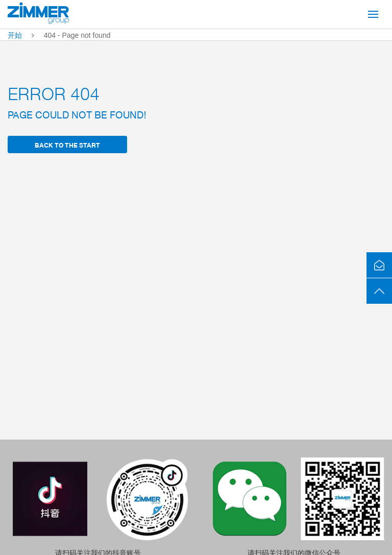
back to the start (67, 145)
